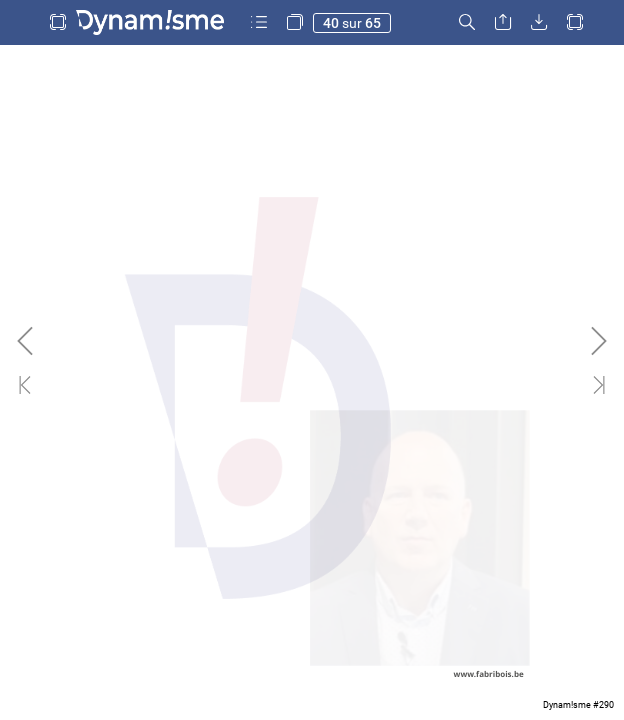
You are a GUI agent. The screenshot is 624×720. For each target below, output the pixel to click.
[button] (58, 22)
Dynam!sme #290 (578, 705)
